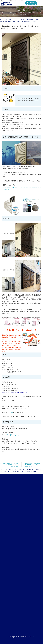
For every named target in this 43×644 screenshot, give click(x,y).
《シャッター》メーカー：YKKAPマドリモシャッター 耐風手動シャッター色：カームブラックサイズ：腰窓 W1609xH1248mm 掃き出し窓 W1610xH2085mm (13, 366)
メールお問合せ (31, 4)
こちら (11, 412)
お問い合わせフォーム (12, 435)
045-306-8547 (31, 2)
